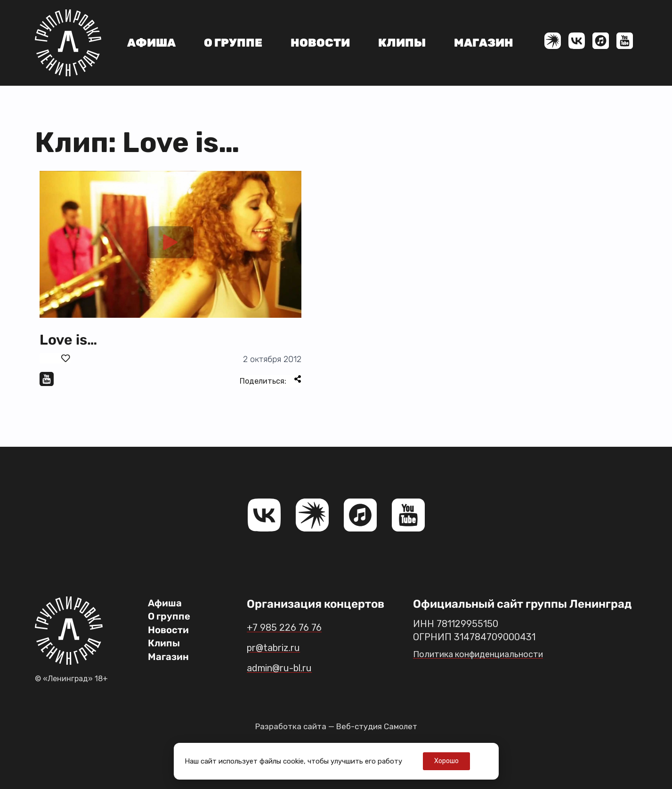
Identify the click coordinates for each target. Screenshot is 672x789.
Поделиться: (271, 380)
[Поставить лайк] (55, 358)
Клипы (402, 43)
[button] (170, 244)
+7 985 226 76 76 (291, 627)
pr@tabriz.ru (280, 647)
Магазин (484, 43)
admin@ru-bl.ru (289, 668)
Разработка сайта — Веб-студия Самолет (336, 726)
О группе (233, 43)
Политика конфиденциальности (485, 654)
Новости (320, 43)
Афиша (151, 43)
